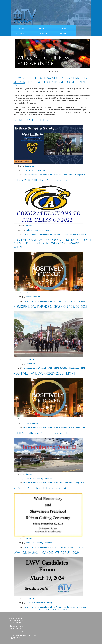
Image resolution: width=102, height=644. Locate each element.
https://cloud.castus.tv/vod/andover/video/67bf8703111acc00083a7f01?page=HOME (54, 428)
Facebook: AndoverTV (17, 632)
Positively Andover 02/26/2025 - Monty (45, 373)
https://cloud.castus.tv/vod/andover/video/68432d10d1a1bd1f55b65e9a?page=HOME (54, 234)
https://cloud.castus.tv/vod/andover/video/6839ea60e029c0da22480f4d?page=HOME (54, 301)
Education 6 (54, 78)
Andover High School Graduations (38, 230)
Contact (64, 33)
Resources (42, 33)
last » (65, 609)
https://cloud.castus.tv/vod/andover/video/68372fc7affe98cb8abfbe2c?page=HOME (54, 368)
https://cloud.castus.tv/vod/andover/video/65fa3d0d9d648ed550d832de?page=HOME (54, 607)
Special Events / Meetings (35, 170)
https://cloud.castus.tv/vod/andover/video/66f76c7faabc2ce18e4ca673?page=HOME (54, 483)
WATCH (64, 28)
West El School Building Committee (39, 478)
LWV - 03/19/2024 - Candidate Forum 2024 (47, 552)
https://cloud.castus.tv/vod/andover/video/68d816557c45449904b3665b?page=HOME (55, 175)
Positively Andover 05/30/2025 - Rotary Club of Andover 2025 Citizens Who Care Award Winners (53, 243)
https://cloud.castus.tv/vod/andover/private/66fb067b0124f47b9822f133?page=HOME (55, 547)
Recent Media (22, 33)
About (42, 28)
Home (22, 28)
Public (27, 292)
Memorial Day (31, 364)
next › (59, 609)
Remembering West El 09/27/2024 (40, 433)
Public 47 (35, 82)
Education (29, 226)
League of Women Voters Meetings (39, 603)
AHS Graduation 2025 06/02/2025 (40, 180)
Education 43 (54, 82)
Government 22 (77, 78)
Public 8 (36, 78)
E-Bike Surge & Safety (31, 120)
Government (30, 166)
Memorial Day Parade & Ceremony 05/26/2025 (51, 306)
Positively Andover (33, 297)
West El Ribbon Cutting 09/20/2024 (42, 488)
